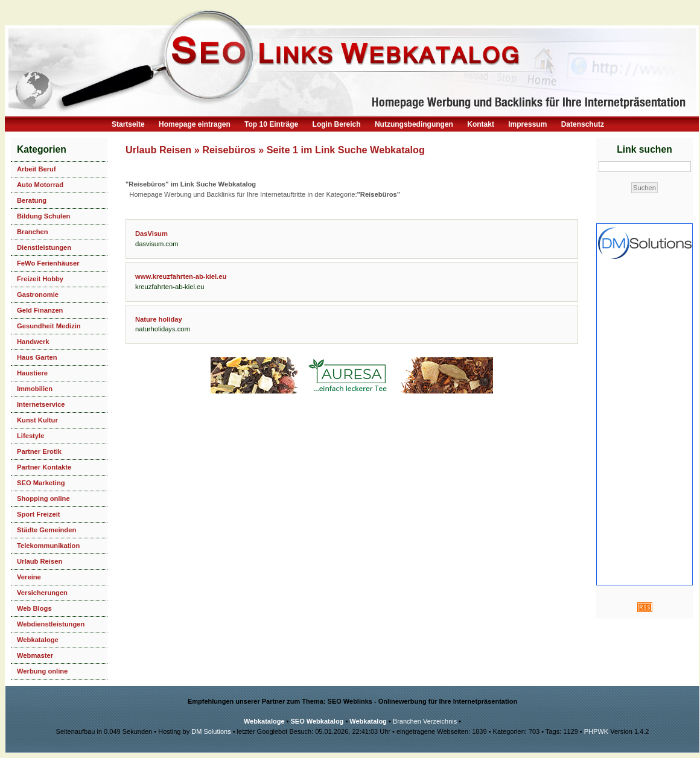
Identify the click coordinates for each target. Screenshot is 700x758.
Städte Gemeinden (46, 530)
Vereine (29, 577)
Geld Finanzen (40, 310)
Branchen (33, 232)
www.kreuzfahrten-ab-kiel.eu (181, 276)
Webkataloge (38, 640)
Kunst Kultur (37, 420)
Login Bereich (337, 124)
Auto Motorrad (40, 185)
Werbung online (42, 671)
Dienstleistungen (44, 247)
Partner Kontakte (44, 467)
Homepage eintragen (195, 124)
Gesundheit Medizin (49, 326)
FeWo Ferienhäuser (48, 263)
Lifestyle (30, 436)
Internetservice (41, 404)
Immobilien (35, 389)
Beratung (32, 200)
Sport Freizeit (38, 514)
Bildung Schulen (43, 216)
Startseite (128, 124)
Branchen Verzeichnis (425, 721)
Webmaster (35, 655)
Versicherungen (42, 593)
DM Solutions (211, 731)
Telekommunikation (48, 546)
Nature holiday (159, 319)
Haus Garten (37, 357)
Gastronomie (38, 295)
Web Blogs (34, 608)
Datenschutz (583, 124)
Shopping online (43, 498)
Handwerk (33, 342)
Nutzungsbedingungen (414, 124)
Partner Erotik (39, 451)
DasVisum (151, 234)
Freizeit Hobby (40, 279)
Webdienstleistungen (51, 624)
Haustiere (32, 373)
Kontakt (481, 124)
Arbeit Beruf (37, 169)
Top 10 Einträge (271, 124)
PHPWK (596, 731)
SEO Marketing (41, 483)
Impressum (527, 124)
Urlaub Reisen (40, 561)
